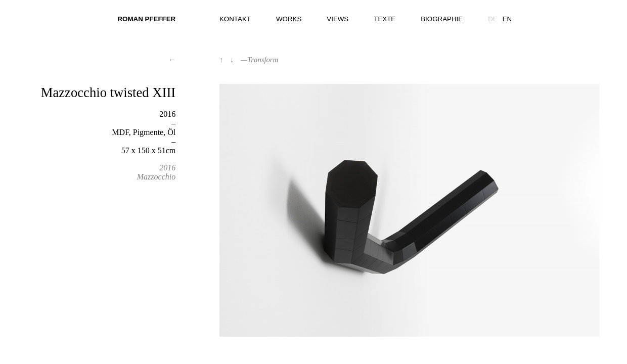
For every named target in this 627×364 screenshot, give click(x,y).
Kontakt (235, 19)
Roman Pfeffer (146, 19)
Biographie (442, 19)
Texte (385, 19)
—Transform (259, 60)
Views (338, 19)
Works (289, 19)
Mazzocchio (156, 177)
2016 (167, 168)
